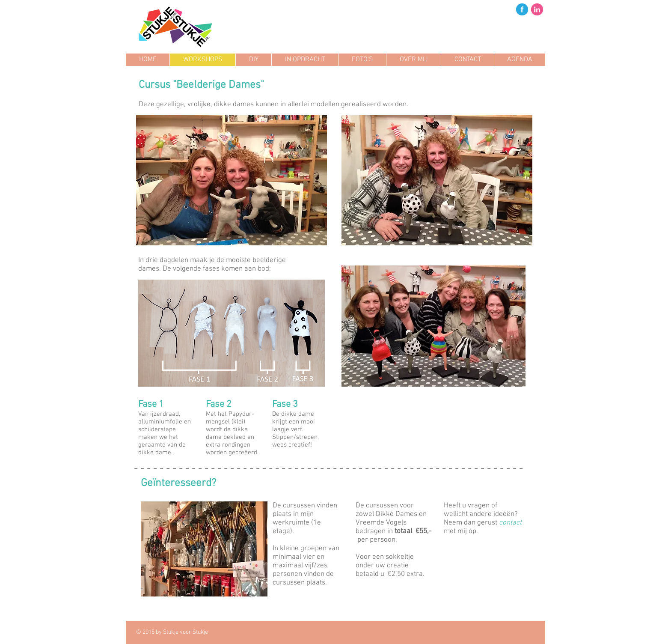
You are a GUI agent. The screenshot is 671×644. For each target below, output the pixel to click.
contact (510, 523)
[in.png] (537, 9)
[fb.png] (522, 9)
